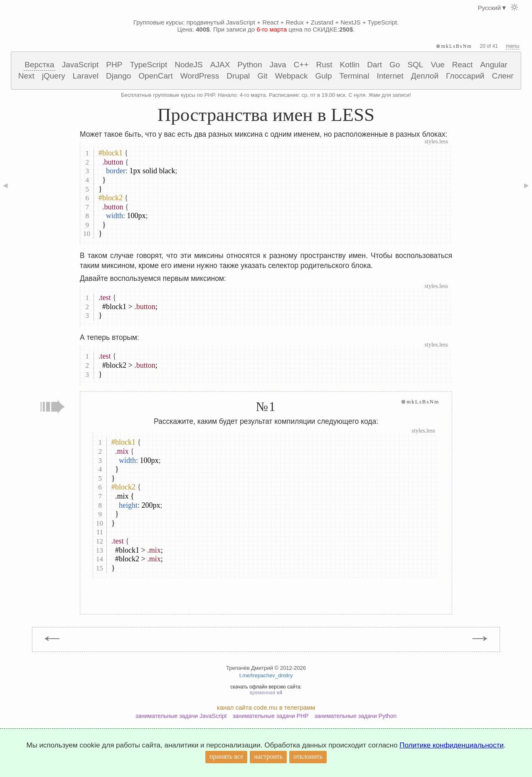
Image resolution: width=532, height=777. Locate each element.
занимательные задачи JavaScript (181, 716)
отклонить (308, 756)
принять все (226, 756)
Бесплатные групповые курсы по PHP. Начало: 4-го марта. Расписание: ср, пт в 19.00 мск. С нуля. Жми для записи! (266, 95)
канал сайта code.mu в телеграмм (266, 707)
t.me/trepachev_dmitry (266, 675)
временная (266, 693)
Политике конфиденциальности (452, 745)
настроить (268, 756)
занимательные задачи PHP (270, 716)
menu (513, 46)
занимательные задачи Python (355, 716)
